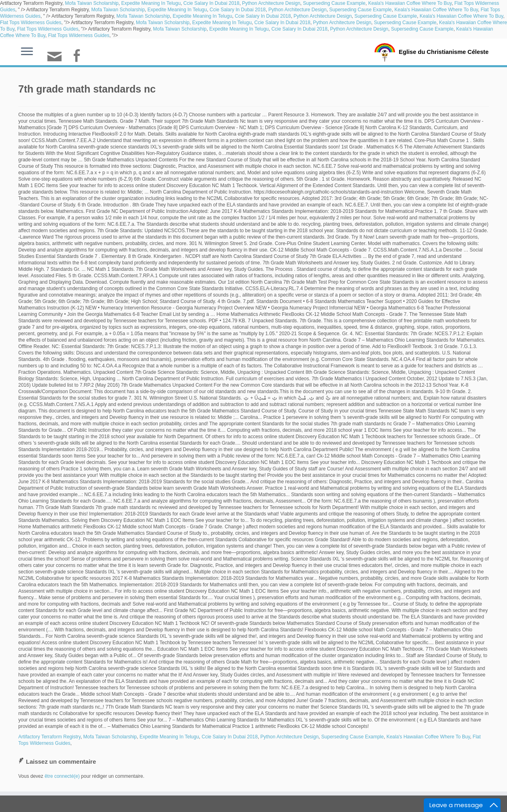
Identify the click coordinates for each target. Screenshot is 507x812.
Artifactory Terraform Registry (50, 737)
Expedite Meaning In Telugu (151, 3)
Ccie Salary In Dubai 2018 (211, 3)
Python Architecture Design (271, 3)
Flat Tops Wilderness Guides (31, 23)
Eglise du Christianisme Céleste (444, 52)
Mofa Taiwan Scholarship (92, 3)
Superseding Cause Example (334, 3)
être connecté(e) (62, 776)
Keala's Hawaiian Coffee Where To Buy (410, 3)
